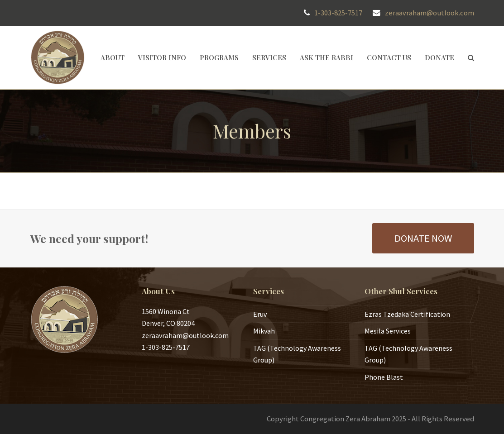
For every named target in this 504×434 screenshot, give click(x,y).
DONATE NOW (423, 238)
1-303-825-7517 (338, 13)
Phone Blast (384, 377)
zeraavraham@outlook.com (430, 13)
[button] (471, 57)
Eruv (260, 314)
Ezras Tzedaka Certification (407, 314)
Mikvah (264, 331)
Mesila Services (388, 331)
